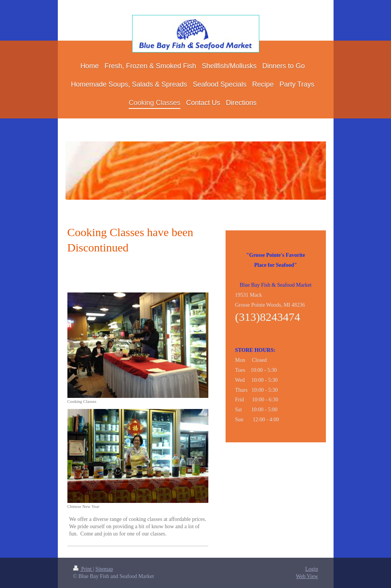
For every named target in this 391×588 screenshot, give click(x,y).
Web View (307, 576)
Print (83, 569)
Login (312, 569)
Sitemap (104, 569)
